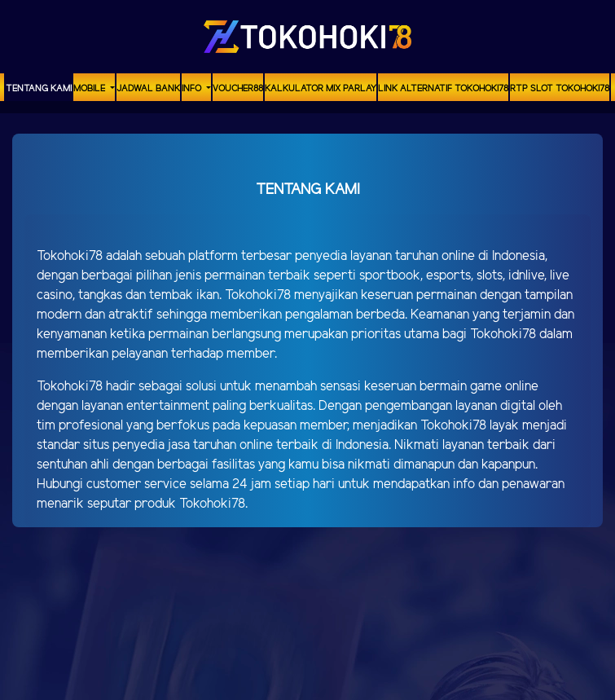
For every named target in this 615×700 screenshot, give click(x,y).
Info (193, 89)
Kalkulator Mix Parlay (321, 89)
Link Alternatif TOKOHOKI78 (443, 89)
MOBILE (90, 89)
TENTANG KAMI (39, 89)
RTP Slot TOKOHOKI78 (560, 89)
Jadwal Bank (148, 89)
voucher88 (238, 89)
